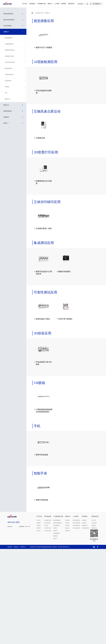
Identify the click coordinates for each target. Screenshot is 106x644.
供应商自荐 (85, 526)
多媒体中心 (68, 532)
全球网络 (84, 521)
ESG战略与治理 (48, 521)
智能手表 (7, 99)
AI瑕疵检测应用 (9, 44)
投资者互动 (94, 529)
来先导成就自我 (76, 521)
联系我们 (64, 4)
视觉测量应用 (8, 38)
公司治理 (94, 521)
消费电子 (6, 32)
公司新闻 (67, 521)
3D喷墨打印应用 (9, 56)
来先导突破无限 (76, 524)
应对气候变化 (47, 524)
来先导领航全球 (76, 526)
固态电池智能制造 (9, 20)
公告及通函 (94, 524)
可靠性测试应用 (9, 74)
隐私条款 (16, 548)
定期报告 (94, 526)
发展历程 (38, 524)
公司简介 (38, 521)
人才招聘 (57, 4)
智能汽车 (6, 105)
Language (80, 4)
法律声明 (23, 548)
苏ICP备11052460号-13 (64, 548)
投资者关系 (71, 4)
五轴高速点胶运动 (10, 50)
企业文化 (38, 532)
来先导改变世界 (76, 529)
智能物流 (6, 117)
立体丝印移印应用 (10, 62)
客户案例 (67, 526)
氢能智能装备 (8, 111)
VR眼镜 (7, 87)
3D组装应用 (8, 81)
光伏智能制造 (8, 26)
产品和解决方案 (41, 4)
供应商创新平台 (86, 529)
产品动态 (67, 524)
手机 (6, 93)
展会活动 (67, 529)
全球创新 (38, 529)
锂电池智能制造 (8, 14)
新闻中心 (50, 4)
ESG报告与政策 (48, 532)
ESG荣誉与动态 (48, 529)
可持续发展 (32, 4)
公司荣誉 (38, 526)
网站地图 (10, 548)
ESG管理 (46, 526)
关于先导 (25, 4)
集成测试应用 (8, 68)
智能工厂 (6, 123)
